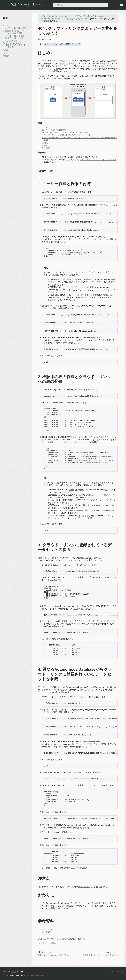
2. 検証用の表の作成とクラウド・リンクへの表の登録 (14, 32)
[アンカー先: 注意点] (53, 879)
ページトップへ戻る (47, 943)
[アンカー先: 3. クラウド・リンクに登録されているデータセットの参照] (116, 547)
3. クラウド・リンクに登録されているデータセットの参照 (14, 37)
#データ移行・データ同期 (70, 44)
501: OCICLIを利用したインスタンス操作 (100, 956)
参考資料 (6, 56)
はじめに (6, 25)
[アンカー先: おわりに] (57, 895)
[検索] (80, 5)
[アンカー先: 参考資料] (57, 921)
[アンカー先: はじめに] (57, 53)
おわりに (6, 53)
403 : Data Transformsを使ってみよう (54, 956)
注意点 (5, 50)
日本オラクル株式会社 (34, 976)
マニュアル (85, 887)
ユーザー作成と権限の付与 (54, 130)
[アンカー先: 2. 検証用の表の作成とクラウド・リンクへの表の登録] (116, 379)
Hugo (14, 972)
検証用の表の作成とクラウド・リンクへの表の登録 (65, 132)
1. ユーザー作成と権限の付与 (14, 28)
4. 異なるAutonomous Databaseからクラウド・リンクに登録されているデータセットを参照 (14, 44)
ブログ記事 (47, 932)
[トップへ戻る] (116, 972)
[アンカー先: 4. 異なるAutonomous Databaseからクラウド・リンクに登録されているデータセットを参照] (116, 674)
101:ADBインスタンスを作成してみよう (98, 160)
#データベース (51, 44)
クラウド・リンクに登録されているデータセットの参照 (67, 135)
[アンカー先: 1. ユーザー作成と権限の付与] (93, 184)
